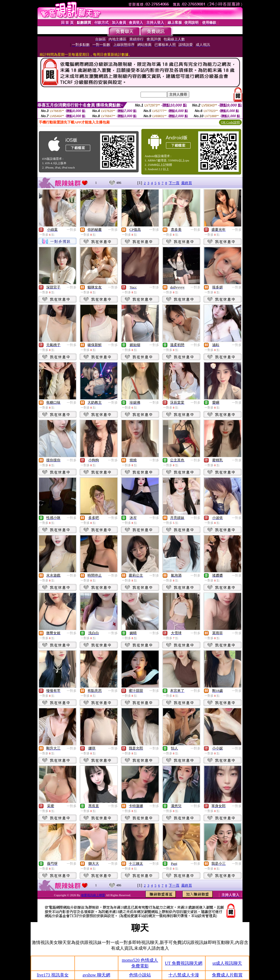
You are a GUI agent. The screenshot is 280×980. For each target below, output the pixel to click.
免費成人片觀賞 (227, 975)
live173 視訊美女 (53, 975)
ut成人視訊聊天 (227, 963)
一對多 (72, 230)
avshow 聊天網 (96, 975)
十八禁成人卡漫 (184, 975)
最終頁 (187, 183)
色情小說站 (140, 975)
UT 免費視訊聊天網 (184, 963)
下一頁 (174, 183)
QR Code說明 (230, 122)
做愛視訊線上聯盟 (93, 895)
